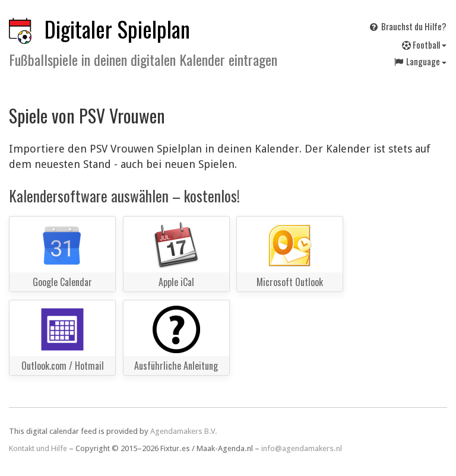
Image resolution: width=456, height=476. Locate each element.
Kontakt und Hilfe (38, 448)
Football (424, 45)
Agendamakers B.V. (184, 431)
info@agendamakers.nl (302, 448)
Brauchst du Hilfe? (407, 26)
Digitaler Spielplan (117, 29)
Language (420, 61)
